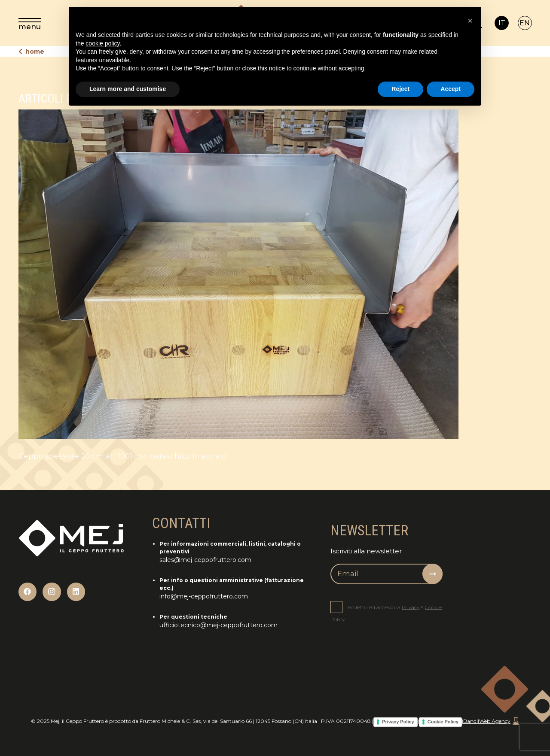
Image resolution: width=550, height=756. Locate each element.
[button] (470, 21)
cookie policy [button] (102, 43)
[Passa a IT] (502, 23)
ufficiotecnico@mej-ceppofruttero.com (218, 625)
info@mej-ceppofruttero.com (204, 596)
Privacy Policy (398, 722)
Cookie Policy (443, 722)
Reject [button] (400, 89)
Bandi (471, 721)
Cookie (433, 607)
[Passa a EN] (525, 23)
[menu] (30, 23)
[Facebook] (28, 592)
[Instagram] (52, 592)
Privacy (411, 607)
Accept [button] (451, 89)
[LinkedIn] (76, 592)
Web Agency (499, 721)
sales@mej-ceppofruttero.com (205, 560)
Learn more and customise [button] (128, 89)
